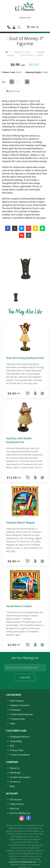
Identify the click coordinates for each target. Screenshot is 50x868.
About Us (15, 793)
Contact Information (20, 802)
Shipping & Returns (20, 762)
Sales (13, 748)
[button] (8, 228)
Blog (12, 811)
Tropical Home (17, 744)
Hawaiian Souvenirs (22, 52)
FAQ (12, 771)
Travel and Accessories (21, 739)
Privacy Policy (17, 775)
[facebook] (28, 843)
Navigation (25, 18)
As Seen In (15, 807)
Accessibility (16, 766)
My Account (16, 824)
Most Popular (17, 726)
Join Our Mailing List (20, 838)
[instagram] (22, 843)
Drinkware (15, 735)
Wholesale (15, 798)
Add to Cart (13, 91)
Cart (33, 27)
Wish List (15, 833)
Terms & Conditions (20, 780)
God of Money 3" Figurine (32, 55)
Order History (17, 829)
